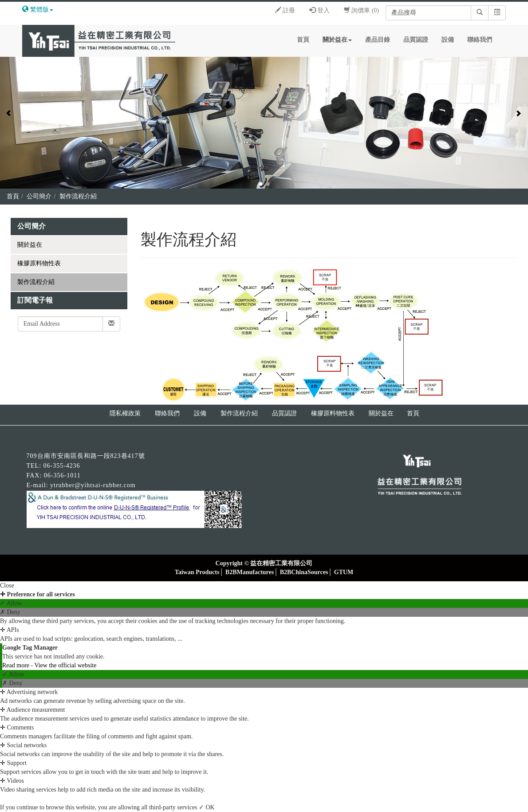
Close (7, 585)
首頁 (303, 40)
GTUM (344, 572)
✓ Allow (11, 603)
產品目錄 (378, 40)
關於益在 (337, 40)
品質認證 (416, 40)
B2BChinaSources (304, 572)
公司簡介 (39, 196)
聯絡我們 (480, 40)
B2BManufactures (250, 572)
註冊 (285, 10)
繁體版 (39, 10)
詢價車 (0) (361, 10)
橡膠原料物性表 (39, 263)
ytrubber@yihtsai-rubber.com (93, 485)
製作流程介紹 (78, 196)
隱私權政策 (125, 413)
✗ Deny (10, 612)
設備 (448, 40)
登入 (319, 10)
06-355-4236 (62, 466)
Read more (17, 665)
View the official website (65, 665)
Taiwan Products (197, 572)
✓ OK (207, 807)
